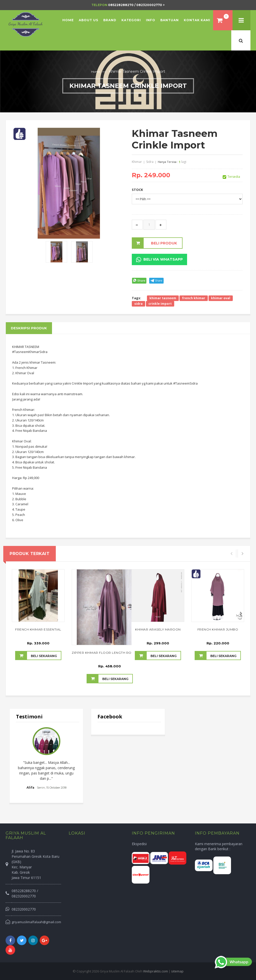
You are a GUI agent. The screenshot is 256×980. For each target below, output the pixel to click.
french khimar (194, 298)
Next (70, 761)
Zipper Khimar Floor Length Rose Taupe (110, 653)
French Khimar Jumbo (218, 629)
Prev (22, 761)
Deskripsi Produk (29, 328)
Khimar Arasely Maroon (158, 629)
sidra (138, 304)
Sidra (150, 162)
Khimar (137, 162)
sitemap (177, 971)
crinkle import (160, 304)
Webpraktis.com (156, 971)
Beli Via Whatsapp (159, 260)
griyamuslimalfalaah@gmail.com (36, 922)
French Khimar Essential (38, 629)
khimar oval (221, 298)
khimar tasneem (163, 298)
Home (96, 72)
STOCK (137, 190)
